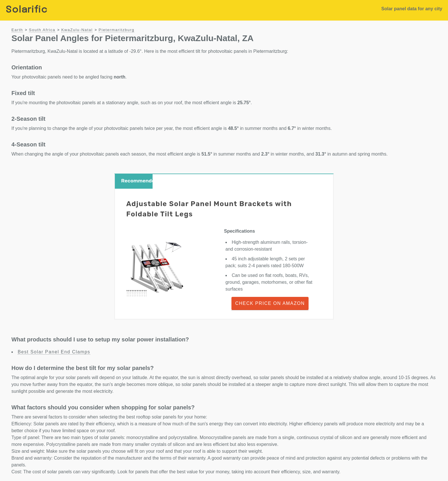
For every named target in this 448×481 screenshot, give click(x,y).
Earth (17, 30)
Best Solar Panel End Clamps (54, 352)
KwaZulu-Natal (77, 30)
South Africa (42, 30)
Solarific (27, 10)
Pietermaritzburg (116, 30)
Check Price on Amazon (270, 303)
